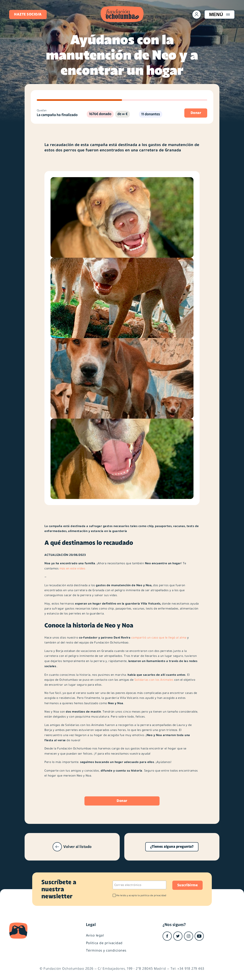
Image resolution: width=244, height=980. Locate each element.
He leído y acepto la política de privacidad (141, 895)
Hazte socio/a (28, 14)
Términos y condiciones (106, 950)
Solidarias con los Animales (154, 680)
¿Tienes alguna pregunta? (172, 847)
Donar (122, 801)
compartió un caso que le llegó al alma (159, 638)
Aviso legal (95, 935)
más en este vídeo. (73, 568)
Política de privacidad (104, 943)
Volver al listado (72, 847)
